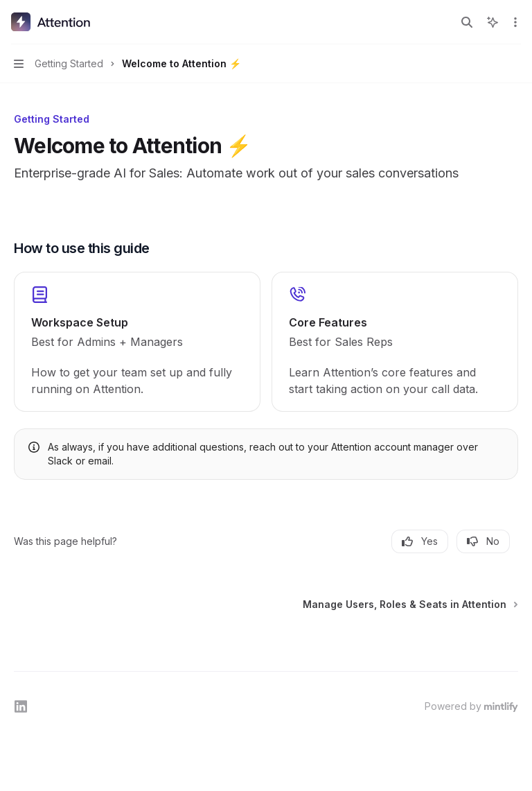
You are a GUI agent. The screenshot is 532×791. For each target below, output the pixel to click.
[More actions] (514, 22)
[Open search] (467, 22)
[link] (137, 342)
